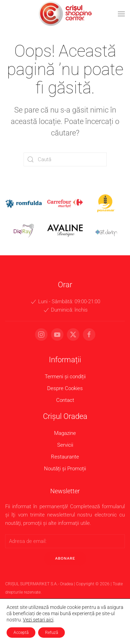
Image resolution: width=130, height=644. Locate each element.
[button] (121, 14)
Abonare (64, 558)
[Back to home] (65, 14)
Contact (64, 400)
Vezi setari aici (38, 620)
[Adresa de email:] (64, 541)
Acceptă (21, 633)
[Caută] (65, 159)
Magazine (64, 433)
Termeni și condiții (64, 377)
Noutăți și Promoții (64, 469)
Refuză (51, 633)
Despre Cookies (64, 388)
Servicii (64, 445)
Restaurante (64, 457)
